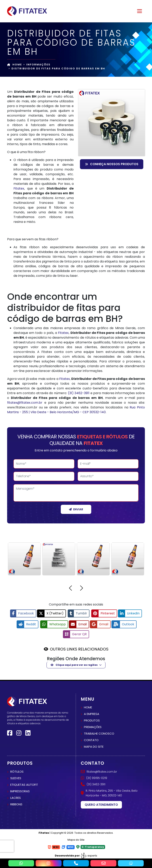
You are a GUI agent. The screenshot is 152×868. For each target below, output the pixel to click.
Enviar (76, 509)
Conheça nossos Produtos (112, 164)
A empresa (92, 712)
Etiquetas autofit (24, 783)
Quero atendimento (101, 803)
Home (15, 65)
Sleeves (16, 776)
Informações (38, 65)
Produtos (92, 718)
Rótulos (17, 770)
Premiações (93, 725)
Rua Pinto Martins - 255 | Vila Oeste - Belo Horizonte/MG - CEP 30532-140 (76, 410)
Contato (91, 738)
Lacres (16, 796)
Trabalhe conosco (99, 731)
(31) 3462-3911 (79, 393)
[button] (70, 589)
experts (89, 854)
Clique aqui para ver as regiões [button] (74, 663)
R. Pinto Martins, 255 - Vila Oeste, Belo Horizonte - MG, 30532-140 (109, 791)
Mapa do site (94, 745)
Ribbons (16, 802)
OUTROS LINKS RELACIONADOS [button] (79, 647)
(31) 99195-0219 (94, 776)
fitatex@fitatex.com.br (25, 403)
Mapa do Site (76, 838)
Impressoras (20, 789)
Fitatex (19, 188)
